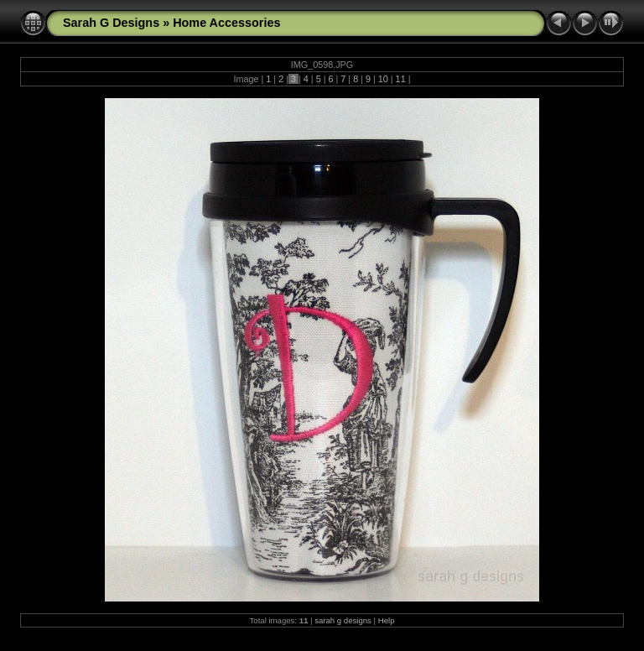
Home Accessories (226, 23)
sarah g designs (343, 620)
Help (387, 620)
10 (383, 79)
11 (401, 79)
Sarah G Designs (111, 23)
